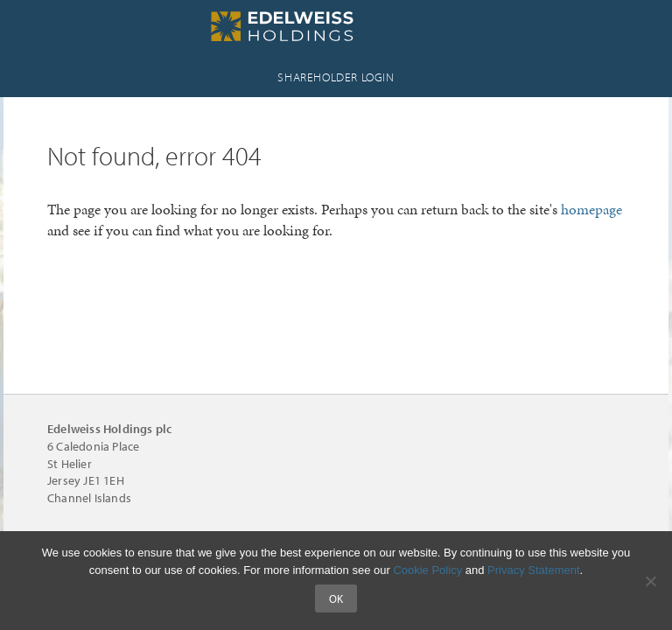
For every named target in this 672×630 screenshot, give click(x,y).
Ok (336, 598)
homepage (591, 209)
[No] (650, 581)
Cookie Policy (427, 570)
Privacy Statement (534, 570)
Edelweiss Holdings (336, 26)
